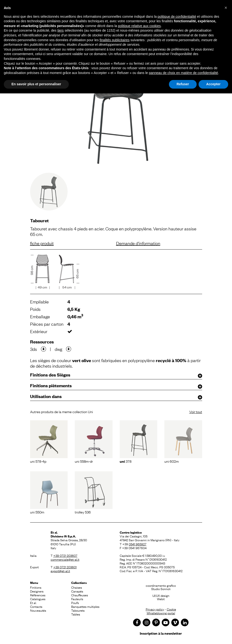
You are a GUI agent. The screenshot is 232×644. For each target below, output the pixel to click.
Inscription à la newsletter (161, 633)
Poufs (75, 603)
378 (126, 461)
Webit (161, 599)
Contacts (36, 606)
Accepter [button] (213, 84)
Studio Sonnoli (161, 589)
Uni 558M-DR (84, 461)
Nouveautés (38, 610)
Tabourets (78, 610)
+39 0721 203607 (65, 555)
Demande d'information (138, 243)
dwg (58, 349)
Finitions (36, 587)
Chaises (77, 587)
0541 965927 (138, 544)
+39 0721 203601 (65, 567)
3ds (34, 349)
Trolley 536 (83, 512)
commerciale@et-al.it (65, 559)
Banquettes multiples (85, 606)
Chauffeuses (80, 595)
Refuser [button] (183, 84)
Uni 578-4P (38, 461)
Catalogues (38, 599)
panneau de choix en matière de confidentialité (183, 73)
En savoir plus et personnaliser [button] (36, 84)
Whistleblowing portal (161, 613)
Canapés (77, 591)
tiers (60, 30)
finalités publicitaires (115, 40)
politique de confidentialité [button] (177, 17)
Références (38, 595)
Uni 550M (37, 512)
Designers (37, 591)
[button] (226, 8)
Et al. (33, 603)
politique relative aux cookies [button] (139, 26)
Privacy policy (155, 609)
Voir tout (196, 411)
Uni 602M (172, 461)
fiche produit (42, 243)
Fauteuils (77, 599)
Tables (76, 614)
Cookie (171, 609)
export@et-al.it (60, 571)
